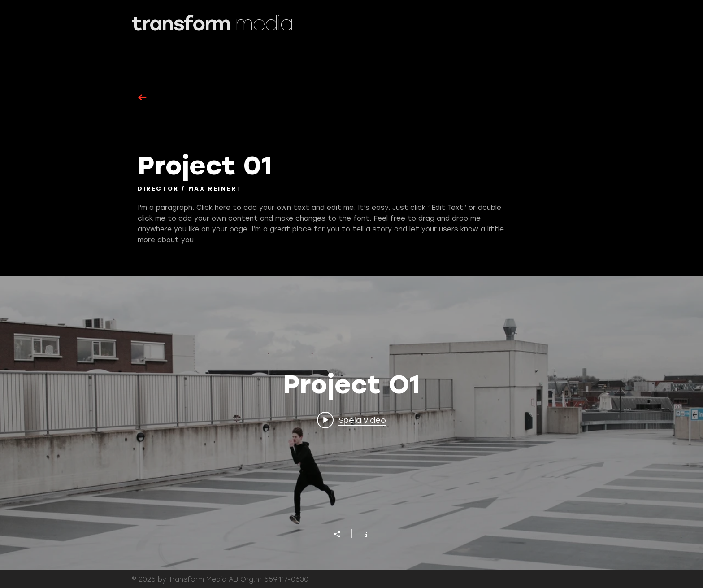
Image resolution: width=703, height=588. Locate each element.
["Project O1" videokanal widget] (351, 423)
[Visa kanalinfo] (362, 534)
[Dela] (342, 534)
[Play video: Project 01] (351, 420)
